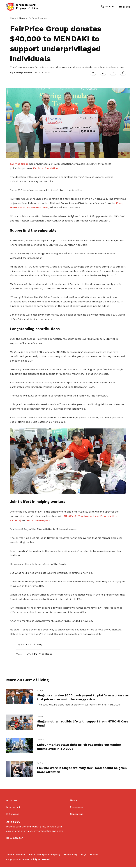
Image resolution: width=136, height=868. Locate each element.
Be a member (14, 838)
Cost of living (34, 644)
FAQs (84, 855)
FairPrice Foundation (45, 168)
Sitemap (94, 855)
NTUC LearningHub (39, 520)
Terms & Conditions (16, 855)
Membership (14, 808)
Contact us (76, 815)
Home (13, 18)
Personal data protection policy (45, 855)
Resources (76, 808)
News (22, 18)
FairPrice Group (19, 164)
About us (12, 801)
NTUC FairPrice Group (39, 654)
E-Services (13, 815)
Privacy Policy (71, 855)
